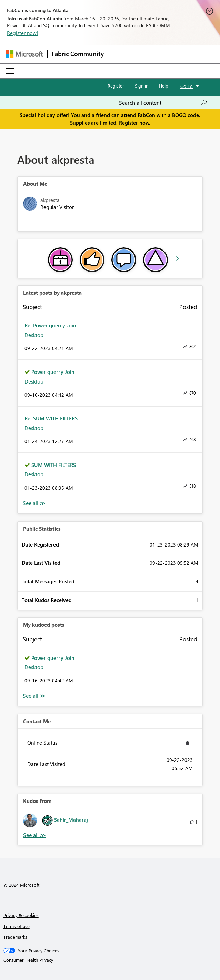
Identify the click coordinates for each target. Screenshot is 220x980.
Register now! (22, 33)
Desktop (34, 335)
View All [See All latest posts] (34, 503)
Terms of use (17, 926)
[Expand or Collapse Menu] (10, 71)
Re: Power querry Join (50, 325)
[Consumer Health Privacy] (110, 960)
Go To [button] (187, 86)
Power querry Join (53, 372)
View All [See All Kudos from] (34, 835)
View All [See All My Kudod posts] (34, 696)
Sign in (142, 86)
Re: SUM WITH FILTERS (51, 418)
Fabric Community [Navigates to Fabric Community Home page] (78, 54)
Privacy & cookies (21, 915)
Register (116, 86)
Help (164, 86)
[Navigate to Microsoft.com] (24, 54)
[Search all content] (163, 103)
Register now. (135, 123)
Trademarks (15, 937)
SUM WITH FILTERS (54, 465)
